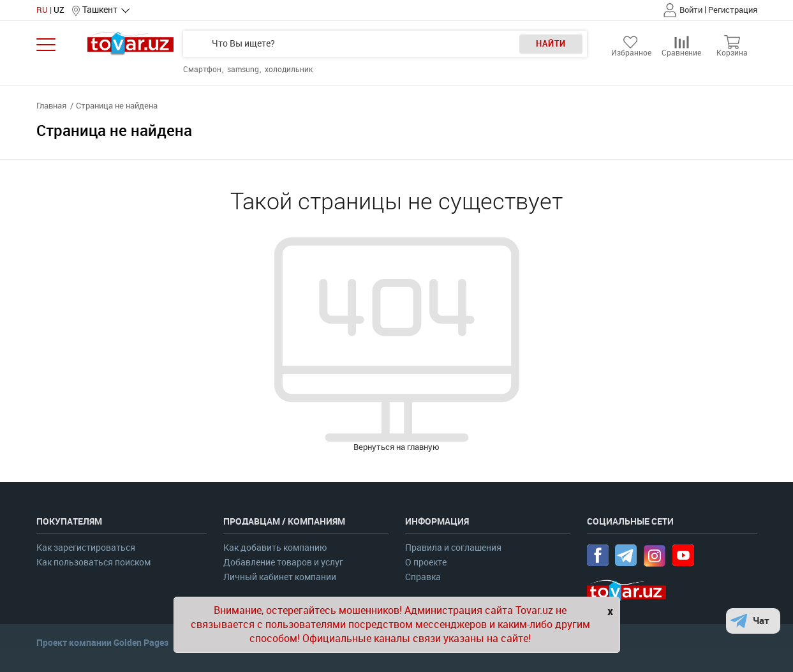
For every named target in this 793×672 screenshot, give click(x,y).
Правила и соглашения (453, 548)
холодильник (289, 70)
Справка (423, 577)
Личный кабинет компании (280, 577)
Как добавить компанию (275, 548)
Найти (551, 44)
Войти (691, 10)
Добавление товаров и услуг (283, 563)
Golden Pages (141, 643)
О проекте (426, 563)
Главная (51, 106)
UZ (59, 10)
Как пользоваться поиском (93, 563)
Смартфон (203, 70)
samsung (244, 70)
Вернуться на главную (396, 447)
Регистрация (733, 10)
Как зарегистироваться (86, 548)
